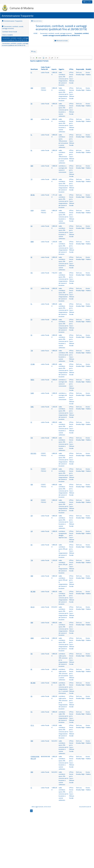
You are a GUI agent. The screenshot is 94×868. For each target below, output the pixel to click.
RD (32, 654)
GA (32, 226)
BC (31, 669)
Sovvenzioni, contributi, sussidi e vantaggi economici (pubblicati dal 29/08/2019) (15, 44)
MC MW (33, 591)
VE (31, 257)
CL (31, 72)
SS (31, 335)
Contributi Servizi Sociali (9, 32)
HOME (36, 33)
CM (32, 516)
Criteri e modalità (7, 35)
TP (32, 179)
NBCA (32, 380)
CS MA (33, 364)
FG (31, 712)
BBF (32, 166)
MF (32, 500)
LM (32, 531)
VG (31, 696)
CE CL (32, 725)
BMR (32, 242)
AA (32, 545)
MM (32, 88)
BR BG (33, 195)
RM (32, 485)
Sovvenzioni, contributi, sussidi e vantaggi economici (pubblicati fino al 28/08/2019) (15, 39)
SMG (32, 407)
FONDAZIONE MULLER (35, 758)
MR (32, 119)
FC (31, 469)
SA (31, 104)
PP (32, 288)
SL (31, 135)
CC (31, 422)
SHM (32, 393)
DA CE (33, 607)
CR (31, 320)
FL (31, 304)
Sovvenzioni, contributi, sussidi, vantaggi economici (13, 27)
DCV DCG (33, 453)
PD (32, 273)
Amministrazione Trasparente (12, 21)
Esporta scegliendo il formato (39, 61)
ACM (32, 210)
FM (32, 438)
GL (31, 150)
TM (32, 351)
